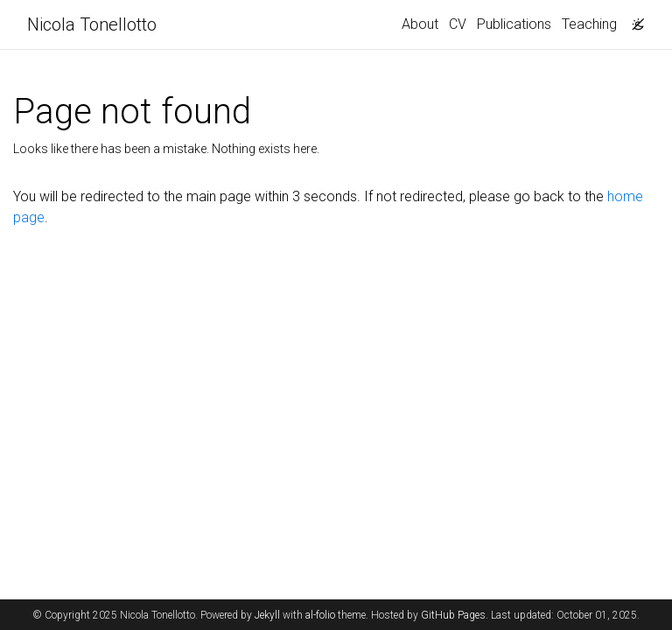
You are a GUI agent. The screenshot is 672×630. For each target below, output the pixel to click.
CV (458, 24)
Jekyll (267, 615)
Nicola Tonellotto (92, 24)
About (420, 24)
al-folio (320, 615)
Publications (514, 24)
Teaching (589, 24)
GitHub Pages (453, 615)
